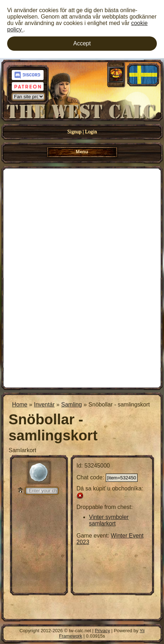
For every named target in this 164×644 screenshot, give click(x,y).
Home (20, 405)
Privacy (102, 631)
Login (91, 132)
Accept (82, 43)
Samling (71, 405)
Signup (74, 132)
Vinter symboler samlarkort (109, 520)
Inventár (44, 405)
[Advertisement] (82, 277)
